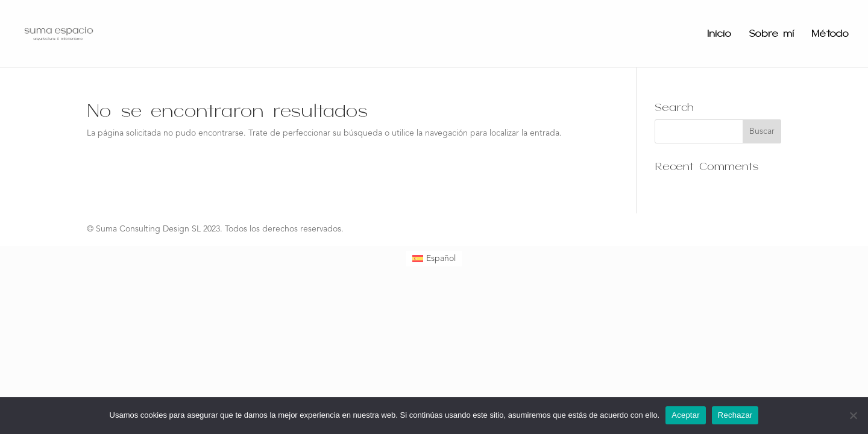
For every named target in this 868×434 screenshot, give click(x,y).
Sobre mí (771, 34)
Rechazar (735, 415)
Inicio (719, 34)
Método (830, 34)
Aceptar (686, 415)
